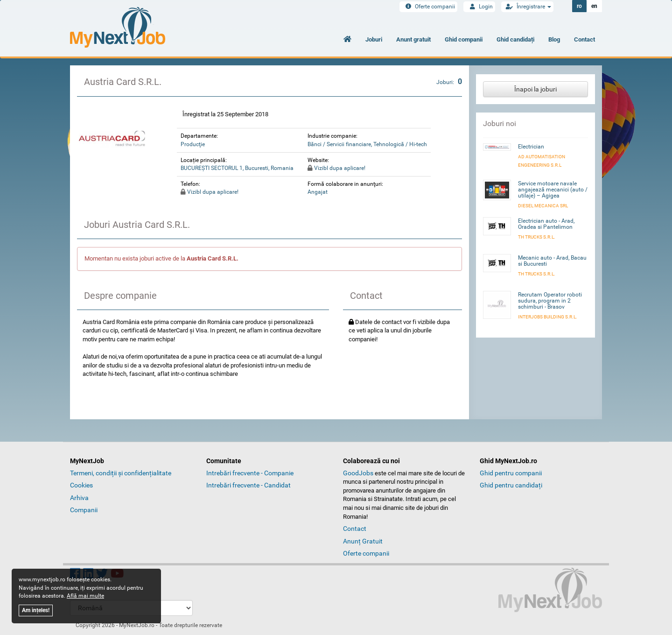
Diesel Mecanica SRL (543, 206)
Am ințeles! (36, 610)
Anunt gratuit (413, 39)
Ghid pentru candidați (511, 485)
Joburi (374, 39)
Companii (84, 510)
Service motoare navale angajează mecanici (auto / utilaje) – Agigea (553, 190)
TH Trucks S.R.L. (537, 237)
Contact (584, 39)
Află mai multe (85, 596)
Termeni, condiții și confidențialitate (121, 473)
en (594, 6)
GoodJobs (358, 473)
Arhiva (79, 498)
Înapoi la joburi (535, 89)
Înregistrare (527, 7)
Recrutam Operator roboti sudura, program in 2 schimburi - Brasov (550, 301)
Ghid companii (464, 39)
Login (479, 7)
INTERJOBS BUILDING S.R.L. (548, 317)
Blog (554, 39)
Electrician (531, 147)
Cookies (81, 485)
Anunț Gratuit (363, 541)
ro (579, 6)
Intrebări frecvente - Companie (250, 473)
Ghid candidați (515, 39)
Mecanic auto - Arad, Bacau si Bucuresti (552, 261)
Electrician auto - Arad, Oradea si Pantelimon (546, 224)
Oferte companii (428, 7)
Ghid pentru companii (511, 473)
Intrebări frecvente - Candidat (248, 485)
